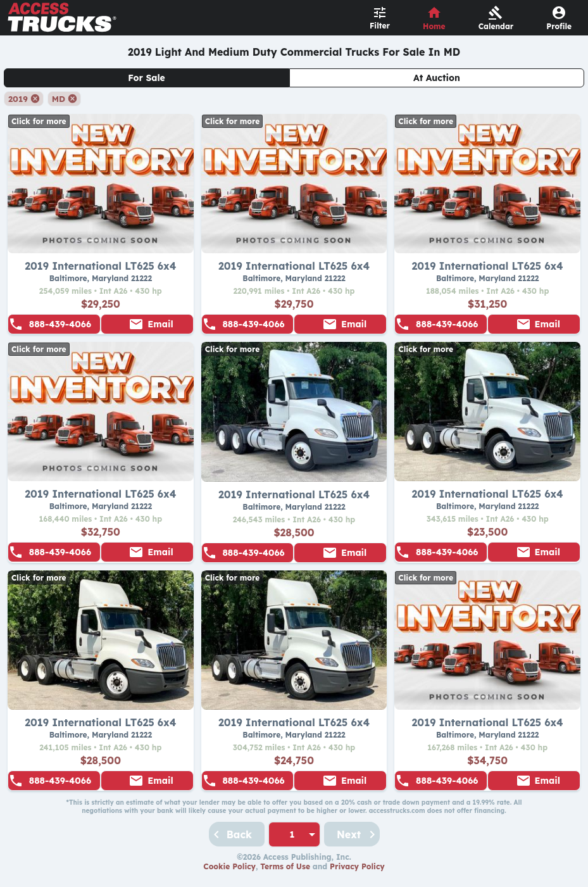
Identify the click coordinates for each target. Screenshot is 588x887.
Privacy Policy (357, 866)
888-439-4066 (60, 324)
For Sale (147, 78)
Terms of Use (285, 866)
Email (160, 324)
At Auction (437, 78)
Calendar (496, 26)
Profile (559, 26)
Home (434, 26)
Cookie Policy (229, 866)
